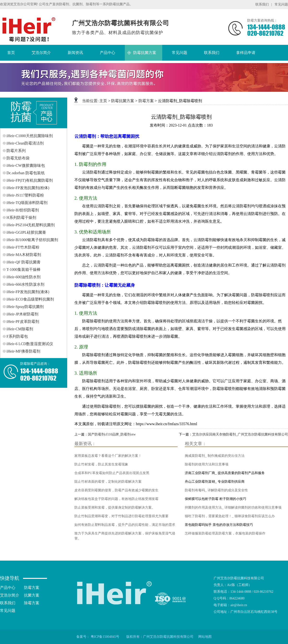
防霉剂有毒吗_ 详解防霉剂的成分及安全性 (216, 490)
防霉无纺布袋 (18, 158)
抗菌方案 (32, 595)
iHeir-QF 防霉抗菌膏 (24, 262)
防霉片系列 (16, 151)
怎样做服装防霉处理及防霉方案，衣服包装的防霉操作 (225, 533)
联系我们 (262, 4)
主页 (103, 101)
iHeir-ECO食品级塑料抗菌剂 (30, 299)
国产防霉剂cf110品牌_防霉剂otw (112, 434)
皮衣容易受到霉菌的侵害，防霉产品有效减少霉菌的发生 (116, 490)
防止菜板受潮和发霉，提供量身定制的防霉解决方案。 (115, 508)
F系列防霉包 (17, 336)
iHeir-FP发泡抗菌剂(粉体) (28, 188)
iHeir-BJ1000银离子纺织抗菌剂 (32, 240)
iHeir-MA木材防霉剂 (24, 255)
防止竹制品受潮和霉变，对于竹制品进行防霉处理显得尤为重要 (121, 516)
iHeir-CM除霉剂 (20, 329)
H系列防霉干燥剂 (21, 218)
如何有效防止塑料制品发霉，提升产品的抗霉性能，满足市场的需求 (125, 525)
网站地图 (205, 637)
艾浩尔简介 (10, 595)
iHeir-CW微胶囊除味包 (26, 165)
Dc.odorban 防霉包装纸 (26, 173)
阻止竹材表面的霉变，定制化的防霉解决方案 (108, 482)
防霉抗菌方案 (123, 101)
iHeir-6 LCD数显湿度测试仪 (30, 344)
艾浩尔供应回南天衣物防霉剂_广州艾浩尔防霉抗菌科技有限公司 (240, 434)
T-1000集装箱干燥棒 (24, 270)
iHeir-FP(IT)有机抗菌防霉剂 (30, 180)
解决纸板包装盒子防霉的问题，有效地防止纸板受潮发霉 (116, 499)
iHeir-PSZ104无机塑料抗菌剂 (31, 225)
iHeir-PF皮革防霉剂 (23, 322)
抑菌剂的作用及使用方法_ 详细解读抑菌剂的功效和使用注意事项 (233, 508)
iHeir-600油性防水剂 (24, 277)
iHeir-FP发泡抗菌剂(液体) (28, 292)
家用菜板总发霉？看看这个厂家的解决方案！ (108, 456)
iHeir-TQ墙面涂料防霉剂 (27, 203)
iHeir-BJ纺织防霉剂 (23, 210)
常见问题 (281, 4)
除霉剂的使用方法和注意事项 (207, 464)
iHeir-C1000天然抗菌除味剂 (30, 136)
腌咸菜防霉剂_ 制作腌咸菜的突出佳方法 (215, 456)
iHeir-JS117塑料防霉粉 (25, 195)
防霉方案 (146, 101)
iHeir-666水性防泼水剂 (25, 284)
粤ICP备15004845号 (105, 637)
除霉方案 (32, 603)
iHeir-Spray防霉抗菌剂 (25, 307)
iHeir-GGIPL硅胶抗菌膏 (26, 232)
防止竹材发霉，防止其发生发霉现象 (101, 464)
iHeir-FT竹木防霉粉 (23, 247)
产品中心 (8, 588)
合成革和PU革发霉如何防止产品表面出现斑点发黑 (112, 473)
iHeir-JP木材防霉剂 (22, 314)
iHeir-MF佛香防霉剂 (23, 351)
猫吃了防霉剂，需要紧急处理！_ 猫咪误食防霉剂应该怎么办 (230, 516)
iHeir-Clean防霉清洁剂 (25, 143)
